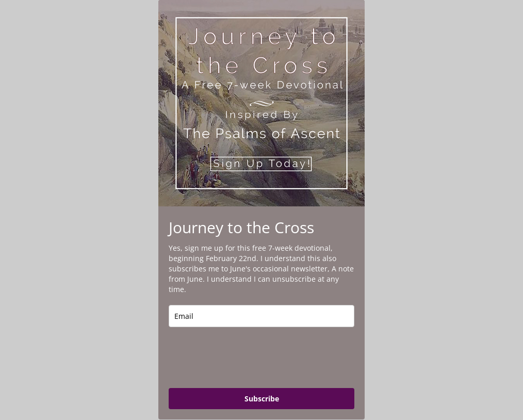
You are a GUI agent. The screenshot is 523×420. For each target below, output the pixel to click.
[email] (261, 316)
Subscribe (262, 399)
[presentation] (247, 358)
